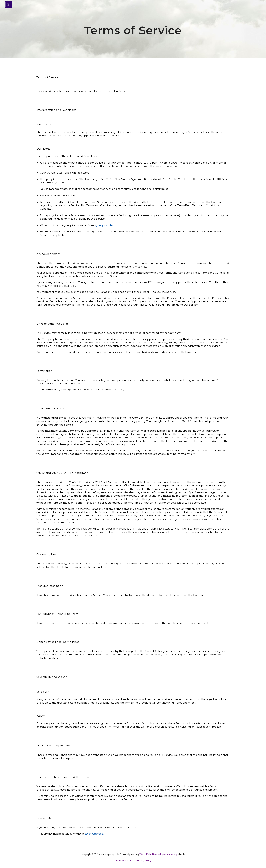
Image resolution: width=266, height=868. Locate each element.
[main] (133, 29)
